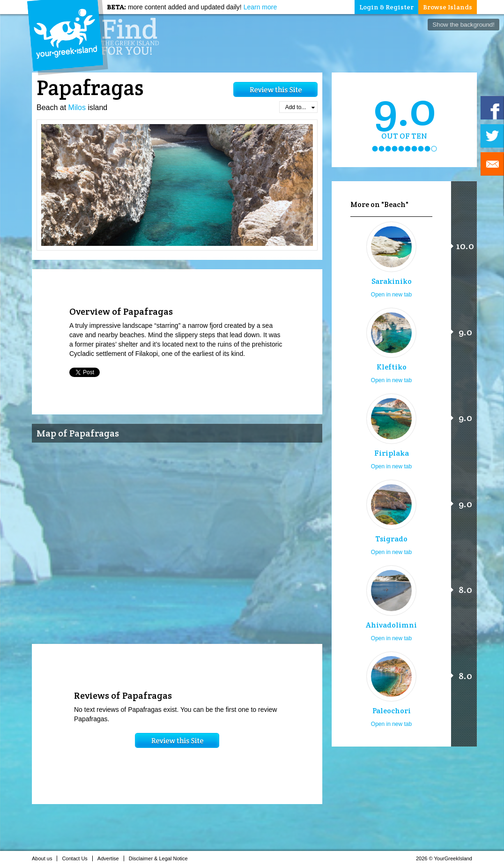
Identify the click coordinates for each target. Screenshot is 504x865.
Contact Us (77, 858)
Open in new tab (391, 295)
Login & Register (386, 7)
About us (44, 858)
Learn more (260, 7)
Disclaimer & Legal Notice (161, 858)
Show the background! (463, 25)
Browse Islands (448, 7)
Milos (77, 107)
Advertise (111, 858)
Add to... (300, 107)
